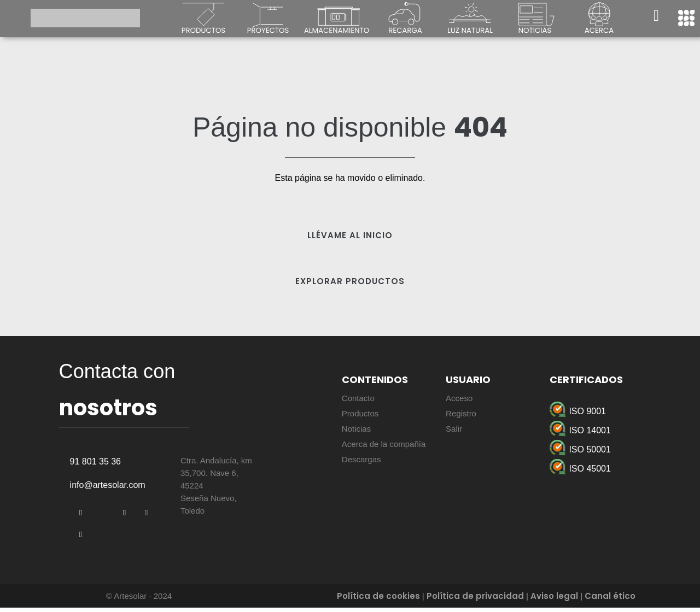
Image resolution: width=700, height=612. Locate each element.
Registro (461, 413)
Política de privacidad (475, 600)
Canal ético (610, 600)
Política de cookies (378, 600)
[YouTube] (147, 517)
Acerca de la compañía (384, 444)
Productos (360, 413)
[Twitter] (103, 517)
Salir (454, 429)
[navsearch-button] (656, 18)
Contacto (358, 398)
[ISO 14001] (609, 430)
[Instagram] (81, 539)
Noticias (356, 429)
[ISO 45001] (609, 469)
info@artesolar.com (108, 489)
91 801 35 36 (95, 466)
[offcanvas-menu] (686, 18)
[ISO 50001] (609, 449)
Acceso (459, 398)
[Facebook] (81, 517)
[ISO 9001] (609, 411)
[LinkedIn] (125, 517)
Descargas (361, 459)
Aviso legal (554, 600)
